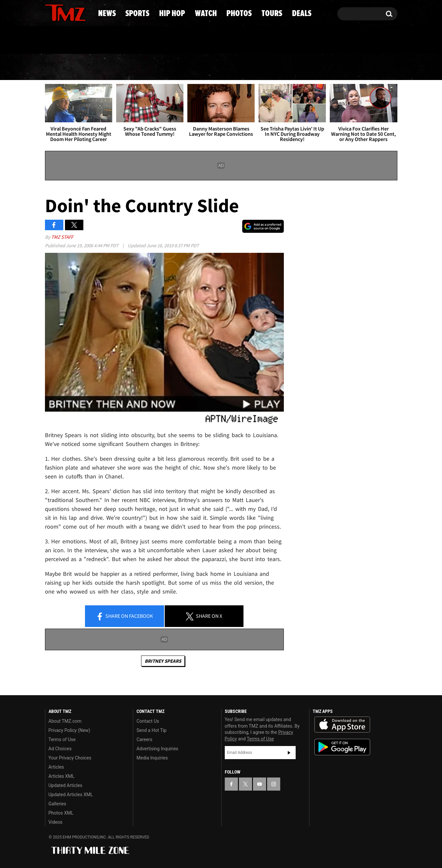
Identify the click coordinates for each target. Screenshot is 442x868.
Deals (371, 67)
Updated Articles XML (71, 795)
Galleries (57, 804)
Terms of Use (62, 739)
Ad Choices (60, 749)
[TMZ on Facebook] (50, 12)
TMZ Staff (62, 237)
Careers (144, 739)
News (61, 67)
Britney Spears (163, 661)
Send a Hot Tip (151, 730)
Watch (218, 67)
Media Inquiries (152, 758)
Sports (110, 67)
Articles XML (62, 776)
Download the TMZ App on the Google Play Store (342, 747)
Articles (56, 767)
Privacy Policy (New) (69, 730)
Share (124, 616)
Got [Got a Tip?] (66, 40)
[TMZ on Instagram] (84, 12)
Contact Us (148, 721)
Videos (56, 822)
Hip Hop (165, 67)
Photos (271, 67)
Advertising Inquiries (157, 749)
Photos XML (61, 813)
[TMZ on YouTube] (260, 784)
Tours (323, 67)
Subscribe (289, 753)
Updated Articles (65, 785)
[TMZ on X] (60, 12)
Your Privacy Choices (70, 758)
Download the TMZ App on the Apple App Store (342, 725)
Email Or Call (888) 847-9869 (120, 41)
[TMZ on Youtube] (72, 12)
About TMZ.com (65, 721)
